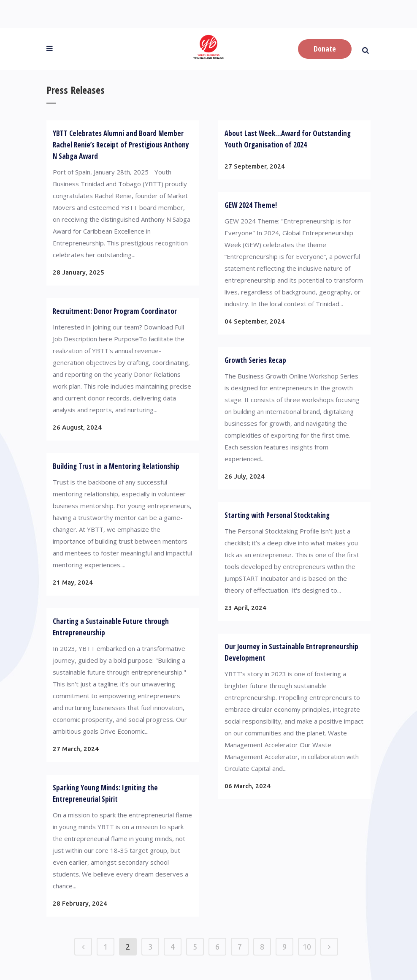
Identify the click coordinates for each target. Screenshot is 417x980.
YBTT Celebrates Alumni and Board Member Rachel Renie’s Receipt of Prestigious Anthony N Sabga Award (121, 145)
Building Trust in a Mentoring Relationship (116, 466)
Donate (325, 49)
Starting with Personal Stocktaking (277, 515)
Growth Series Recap (255, 360)
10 (307, 947)
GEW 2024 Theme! (251, 205)
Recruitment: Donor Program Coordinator (115, 311)
